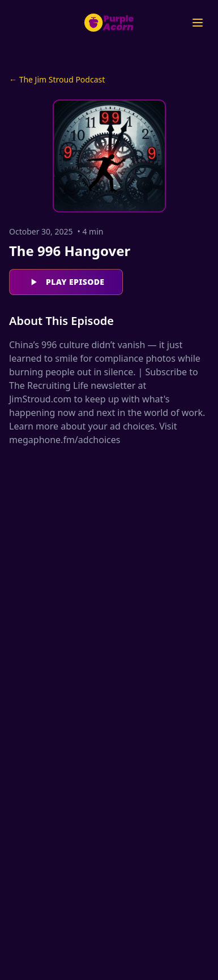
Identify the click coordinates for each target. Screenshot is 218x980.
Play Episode (66, 282)
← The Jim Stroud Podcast (57, 79)
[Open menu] (198, 23)
